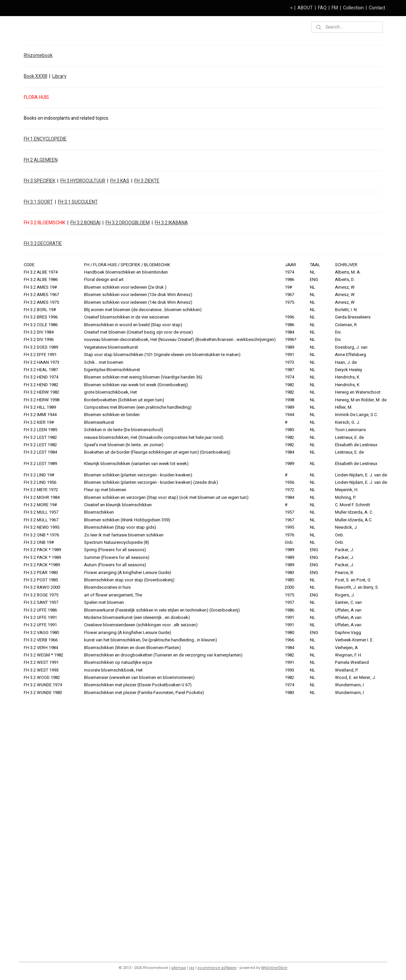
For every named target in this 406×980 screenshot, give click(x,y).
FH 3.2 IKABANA (171, 223)
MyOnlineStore (274, 968)
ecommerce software (217, 968)
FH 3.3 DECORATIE (43, 244)
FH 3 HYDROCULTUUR (83, 181)
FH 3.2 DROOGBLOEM (128, 223)
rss (192, 968)
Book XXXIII (36, 76)
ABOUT (305, 8)
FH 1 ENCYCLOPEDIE (45, 139)
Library (59, 76)
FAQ (322, 8)
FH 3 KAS (120, 181)
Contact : (378, 8)
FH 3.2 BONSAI (85, 223)
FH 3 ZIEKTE (147, 181)
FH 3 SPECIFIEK (40, 181)
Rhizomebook (38, 55)
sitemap (179, 968)
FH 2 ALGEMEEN (41, 160)
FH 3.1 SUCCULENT (78, 202)
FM (335, 8)
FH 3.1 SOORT (38, 202)
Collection (353, 8)
